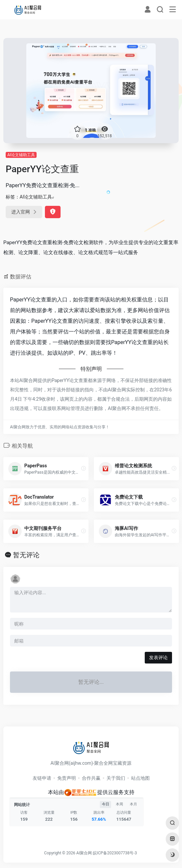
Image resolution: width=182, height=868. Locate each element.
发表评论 (158, 657)
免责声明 (67, 778)
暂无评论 (26, 555)
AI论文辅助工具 (21, 155)
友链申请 (42, 778)
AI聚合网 (84, 853)
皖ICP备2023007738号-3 (115, 853)
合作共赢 (91, 778)
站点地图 (140, 778)
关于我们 (116, 778)
